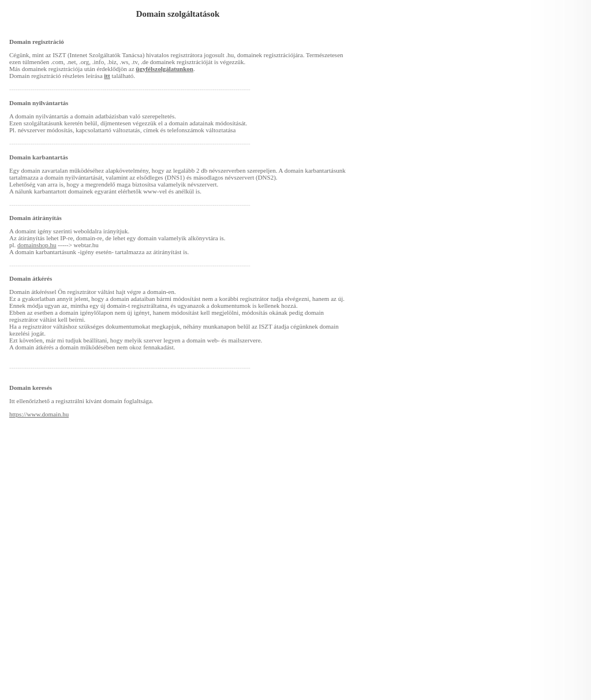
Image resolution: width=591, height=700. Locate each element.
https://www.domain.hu (39, 414)
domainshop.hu (37, 245)
